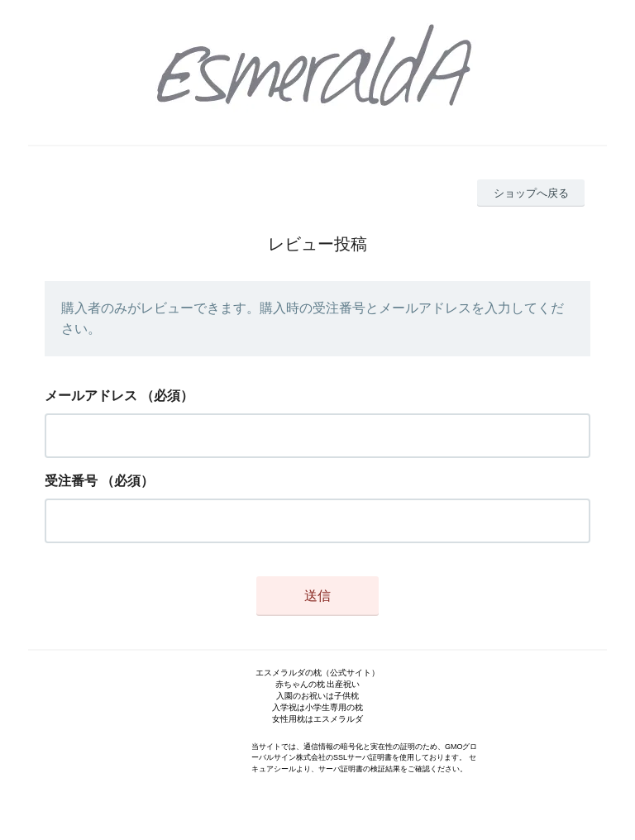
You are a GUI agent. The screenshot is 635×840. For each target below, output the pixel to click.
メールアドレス (91, 396)
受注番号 (71, 481)
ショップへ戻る (531, 193)
